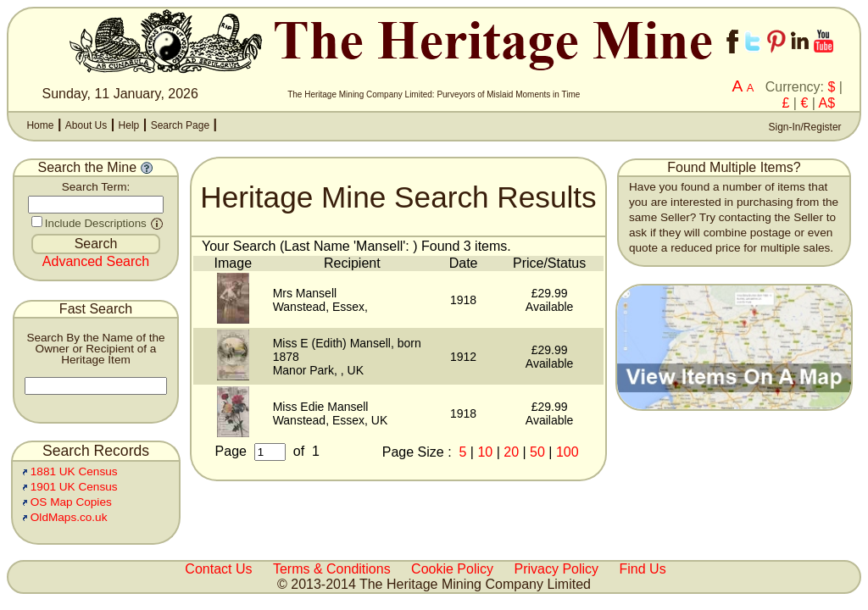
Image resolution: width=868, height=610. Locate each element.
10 (485, 452)
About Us (86, 125)
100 (568, 452)
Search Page (180, 125)
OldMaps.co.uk (69, 517)
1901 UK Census (74, 487)
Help (129, 125)
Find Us (643, 569)
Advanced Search (96, 261)
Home (40, 125)
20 (511, 452)
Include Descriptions (96, 223)
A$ (827, 103)
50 (537, 452)
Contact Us (218, 569)
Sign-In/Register (803, 127)
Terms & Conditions (332, 569)
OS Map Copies (71, 502)
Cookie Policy (452, 569)
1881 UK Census (74, 471)
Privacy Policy (557, 569)
